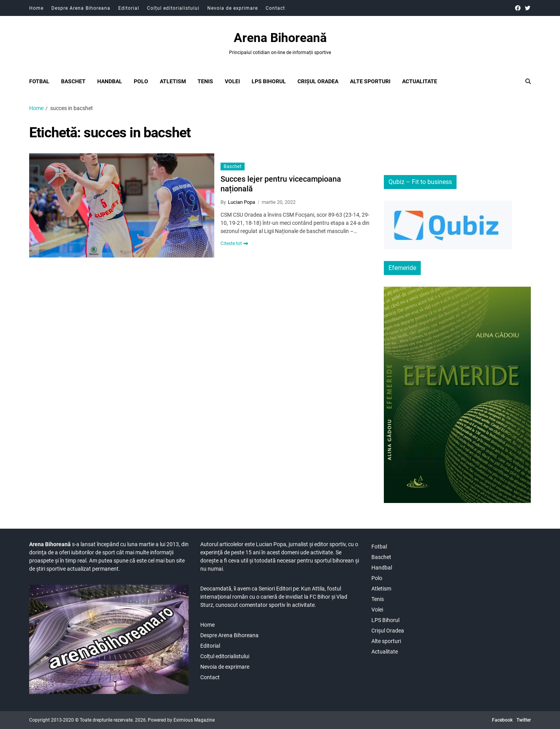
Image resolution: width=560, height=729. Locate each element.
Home (36, 8)
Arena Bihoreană (280, 38)
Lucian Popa (241, 202)
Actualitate (420, 81)
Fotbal (39, 81)
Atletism (173, 81)
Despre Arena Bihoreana (81, 8)
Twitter (524, 720)
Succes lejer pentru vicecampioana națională (281, 184)
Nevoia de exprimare (233, 8)
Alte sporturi (370, 81)
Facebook (502, 720)
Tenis (205, 81)
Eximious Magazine (194, 720)
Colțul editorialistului (173, 8)
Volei (232, 81)
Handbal (110, 81)
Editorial (129, 8)
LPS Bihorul (269, 81)
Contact (275, 8)
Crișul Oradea (318, 81)
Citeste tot (234, 244)
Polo (141, 81)
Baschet (73, 81)
